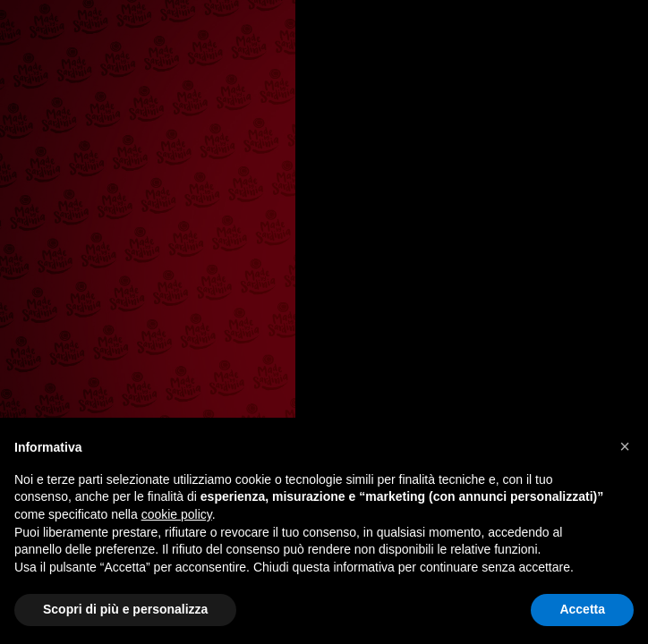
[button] (625, 446)
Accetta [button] (582, 609)
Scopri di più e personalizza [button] (125, 609)
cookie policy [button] (177, 514)
